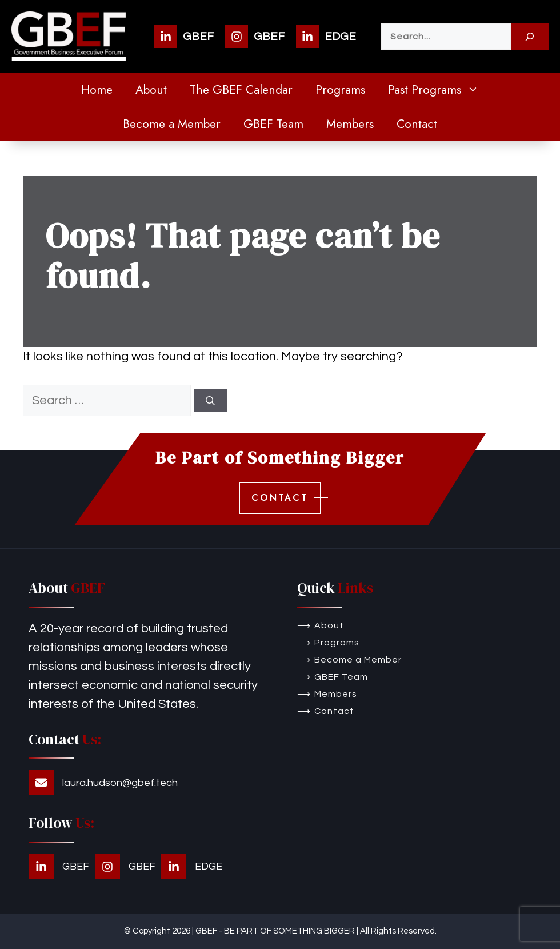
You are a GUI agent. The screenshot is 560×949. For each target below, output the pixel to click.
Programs (340, 90)
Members (350, 124)
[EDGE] (326, 37)
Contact (417, 124)
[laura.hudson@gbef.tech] (103, 783)
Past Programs (439, 90)
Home (97, 90)
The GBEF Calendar (241, 90)
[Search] (530, 37)
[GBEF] (184, 37)
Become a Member (172, 124)
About (151, 90)
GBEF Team (273, 124)
